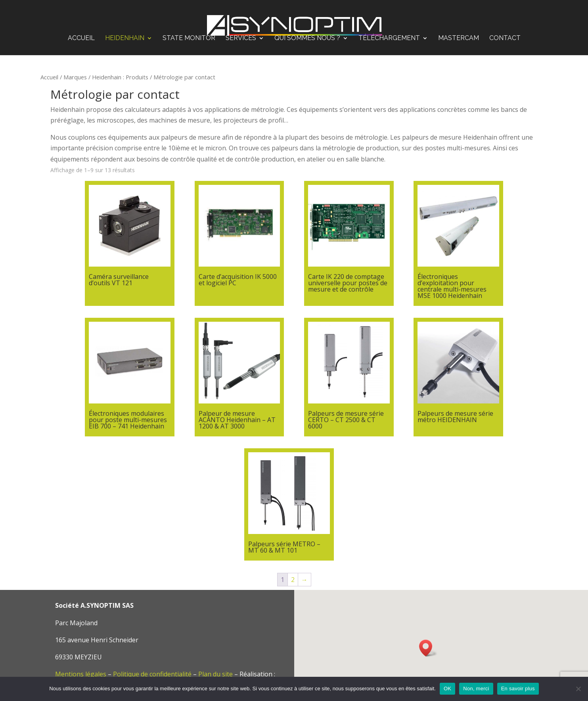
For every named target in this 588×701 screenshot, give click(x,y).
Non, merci (476, 689)
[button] (428, 648)
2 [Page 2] (293, 580)
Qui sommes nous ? (307, 32)
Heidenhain (125, 32)
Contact (505, 32)
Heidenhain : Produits (120, 77)
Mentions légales (81, 674)
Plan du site (215, 674)
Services (241, 32)
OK (447, 689)
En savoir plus (518, 689)
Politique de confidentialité (152, 674)
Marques (75, 77)
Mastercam (459, 32)
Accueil (81, 32)
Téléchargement (389, 32)
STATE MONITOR (189, 32)
